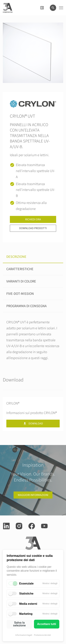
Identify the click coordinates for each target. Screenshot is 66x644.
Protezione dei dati (42, 635)
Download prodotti (33, 228)
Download (33, 424)
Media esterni (28, 604)
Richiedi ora (33, 219)
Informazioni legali (24, 635)
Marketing (26, 614)
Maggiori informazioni (33, 495)
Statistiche (26, 594)
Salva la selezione (19, 624)
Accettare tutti (47, 624)
